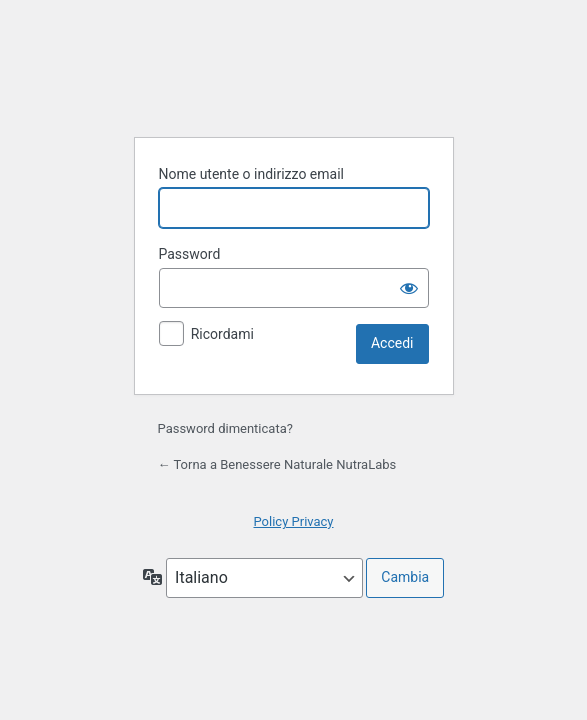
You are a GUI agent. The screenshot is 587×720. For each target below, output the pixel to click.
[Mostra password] (409, 288)
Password (190, 254)
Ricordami (222, 334)
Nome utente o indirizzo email (251, 174)
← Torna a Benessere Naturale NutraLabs (277, 464)
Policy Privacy (293, 521)
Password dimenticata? (225, 428)
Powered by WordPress (294, 71)
